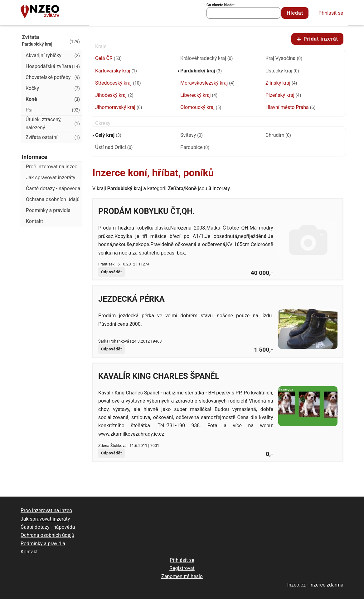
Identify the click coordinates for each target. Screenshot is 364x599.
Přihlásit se (331, 13)
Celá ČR (108, 58)
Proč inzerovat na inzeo (52, 167)
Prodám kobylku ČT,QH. (147, 211)
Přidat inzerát (317, 39)
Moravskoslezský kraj (207, 83)
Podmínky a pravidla (48, 210)
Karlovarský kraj (116, 71)
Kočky (53, 88)
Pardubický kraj (201, 71)
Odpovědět (112, 272)
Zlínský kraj (281, 83)
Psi (53, 110)
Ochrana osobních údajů (53, 199)
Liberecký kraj (199, 95)
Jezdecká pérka (131, 299)
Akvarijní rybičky (53, 56)
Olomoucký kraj (201, 107)
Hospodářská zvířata (53, 67)
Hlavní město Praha (290, 107)
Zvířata (52, 16)
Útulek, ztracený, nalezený (53, 124)
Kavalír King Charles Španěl (159, 376)
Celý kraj (108, 135)
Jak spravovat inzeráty (51, 178)
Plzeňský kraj (283, 95)
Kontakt (34, 221)
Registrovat (182, 568)
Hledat (295, 13)
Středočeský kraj (118, 83)
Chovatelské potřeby (53, 77)
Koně (53, 99)
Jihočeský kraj (114, 95)
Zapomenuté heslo (182, 576)
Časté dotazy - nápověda (53, 188)
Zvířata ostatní (53, 137)
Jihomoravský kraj (119, 107)
